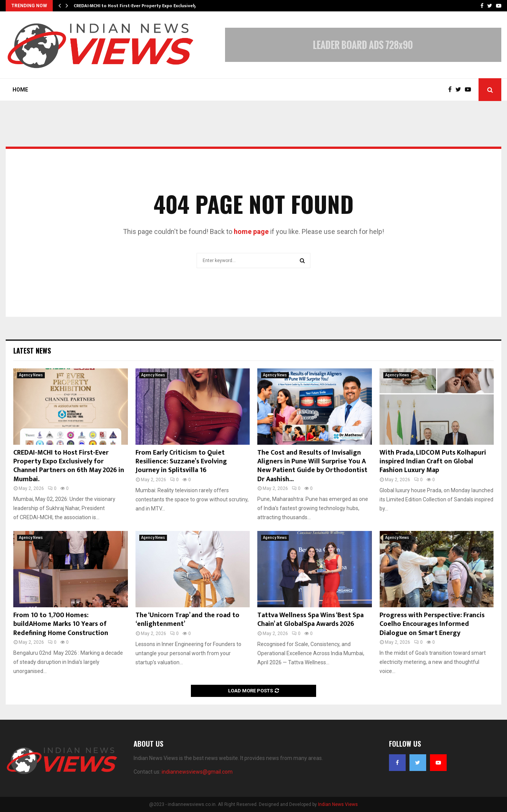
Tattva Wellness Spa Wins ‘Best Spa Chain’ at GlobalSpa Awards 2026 (310, 620)
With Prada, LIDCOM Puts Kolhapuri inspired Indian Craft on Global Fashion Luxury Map (433, 462)
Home (20, 90)
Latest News (32, 351)
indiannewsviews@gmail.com (197, 772)
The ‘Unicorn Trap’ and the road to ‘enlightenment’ (187, 620)
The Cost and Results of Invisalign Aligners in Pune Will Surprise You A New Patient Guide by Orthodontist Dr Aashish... (312, 466)
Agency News (31, 375)
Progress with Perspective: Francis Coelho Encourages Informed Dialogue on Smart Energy (432, 624)
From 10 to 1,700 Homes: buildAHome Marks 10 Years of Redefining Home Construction (61, 624)
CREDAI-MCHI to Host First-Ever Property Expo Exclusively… (137, 6)
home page (251, 231)
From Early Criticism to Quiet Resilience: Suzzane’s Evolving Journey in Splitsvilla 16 (181, 462)
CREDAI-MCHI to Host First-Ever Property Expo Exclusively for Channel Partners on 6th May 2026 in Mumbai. (69, 466)
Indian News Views (338, 804)
